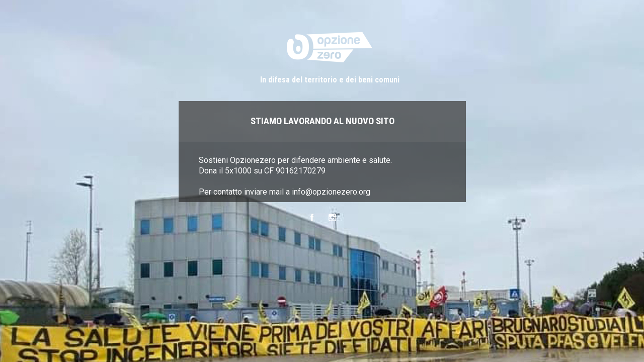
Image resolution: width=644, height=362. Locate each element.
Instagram (332, 217)
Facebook (312, 217)
